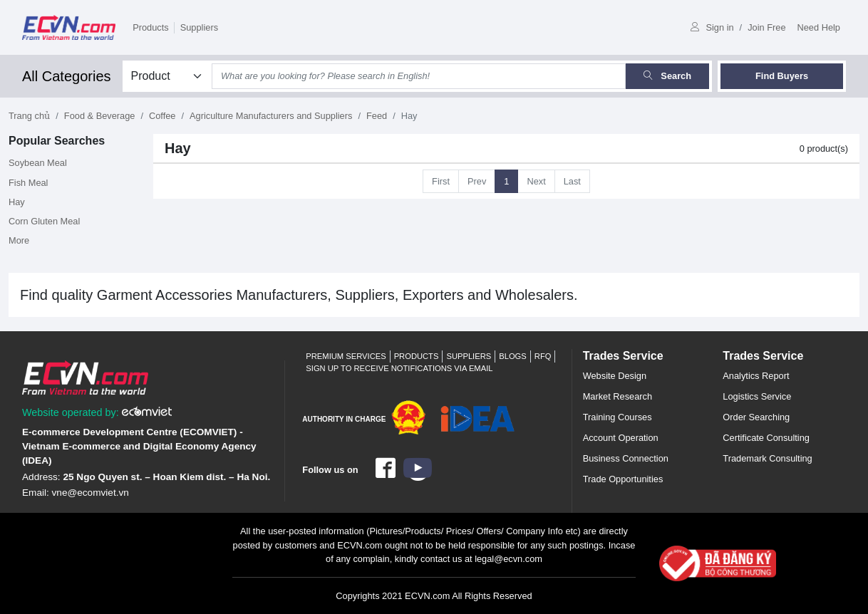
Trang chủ (29, 116)
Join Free (766, 27)
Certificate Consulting (766, 438)
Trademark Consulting (767, 458)
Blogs (513, 356)
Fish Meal (28, 183)
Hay (17, 202)
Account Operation (621, 438)
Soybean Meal (38, 163)
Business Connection (626, 458)
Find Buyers (782, 76)
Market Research (618, 396)
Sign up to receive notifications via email (399, 368)
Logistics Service (757, 396)
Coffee (162, 116)
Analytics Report (756, 376)
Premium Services (346, 356)
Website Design (615, 376)
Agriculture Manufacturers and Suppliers (271, 116)
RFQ (543, 356)
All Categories (67, 76)
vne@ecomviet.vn (91, 493)
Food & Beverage (100, 116)
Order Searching (756, 417)
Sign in (712, 27)
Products (151, 27)
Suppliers (199, 27)
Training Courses (618, 417)
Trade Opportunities (623, 479)
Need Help (819, 27)
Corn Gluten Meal (44, 221)
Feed (377, 116)
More (19, 240)
